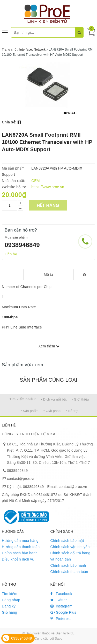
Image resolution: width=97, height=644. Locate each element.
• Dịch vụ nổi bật (54, 399)
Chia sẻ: (9, 122)
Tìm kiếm (10, 594)
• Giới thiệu (80, 399)
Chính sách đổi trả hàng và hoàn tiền (70, 556)
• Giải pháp (52, 411)
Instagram (62, 606)
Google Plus (63, 612)
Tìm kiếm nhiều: (23, 399)
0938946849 (22, 245)
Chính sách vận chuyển (70, 547)
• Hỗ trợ (72, 411)
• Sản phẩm (29, 411)
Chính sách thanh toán (69, 572)
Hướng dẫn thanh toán (21, 547)
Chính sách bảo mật (67, 541)
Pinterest (61, 619)
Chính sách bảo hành (20, 553)
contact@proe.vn (21, 479)
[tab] (48, 275)
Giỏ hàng (9, 612)
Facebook (61, 594)
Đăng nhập (11, 600)
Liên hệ (11, 254)
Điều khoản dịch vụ (18, 559)
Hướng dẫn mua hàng (20, 541)
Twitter (59, 600)
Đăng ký (9, 606)
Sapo (59, 639)
